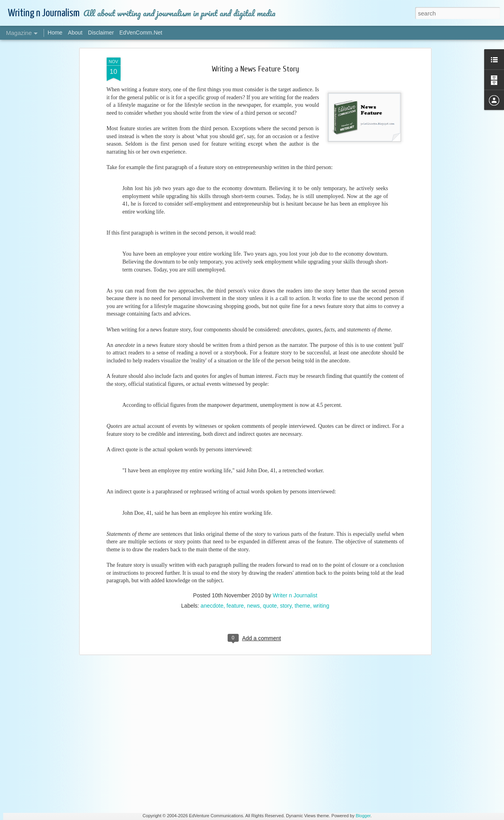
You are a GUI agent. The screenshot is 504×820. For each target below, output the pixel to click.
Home (55, 33)
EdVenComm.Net (141, 33)
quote (270, 429)
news (254, 429)
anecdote (212, 429)
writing (321, 429)
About (75, 33)
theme (302, 429)
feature (235, 429)
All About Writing (192, 721)
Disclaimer (101, 33)
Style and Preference (197, 541)
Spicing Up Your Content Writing (209, 631)
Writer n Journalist (295, 419)
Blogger (363, 816)
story (286, 429)
